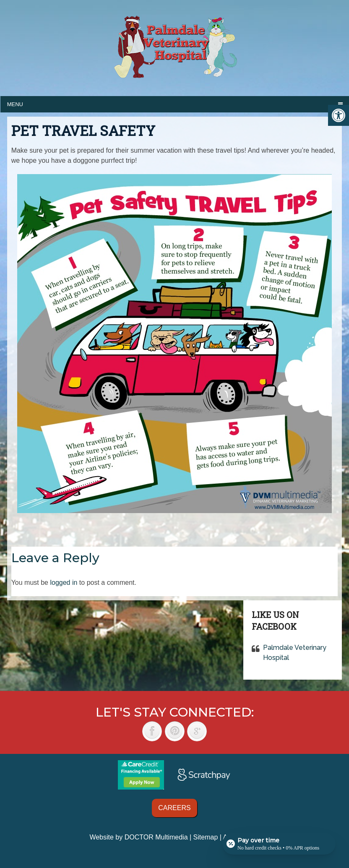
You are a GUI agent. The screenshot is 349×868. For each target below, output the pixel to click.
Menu (15, 104)
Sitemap (206, 837)
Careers (174, 808)
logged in (64, 583)
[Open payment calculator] (279, 844)
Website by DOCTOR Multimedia (138, 837)
